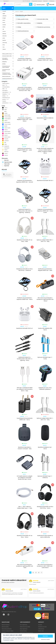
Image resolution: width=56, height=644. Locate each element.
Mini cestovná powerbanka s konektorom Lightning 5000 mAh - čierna (45, 299)
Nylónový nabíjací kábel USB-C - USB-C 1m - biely (45, 241)
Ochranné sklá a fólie (7, 56)
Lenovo (4, 31)
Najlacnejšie (7, 164)
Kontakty (40, 625)
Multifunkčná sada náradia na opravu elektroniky (45, 536)
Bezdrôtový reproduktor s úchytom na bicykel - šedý (25, 448)
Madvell (4, 34)
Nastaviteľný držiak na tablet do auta (45, 119)
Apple (4, 14)
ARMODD (4, 16)
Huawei (4, 25)
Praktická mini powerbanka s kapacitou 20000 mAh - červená (25, 181)
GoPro (4, 20)
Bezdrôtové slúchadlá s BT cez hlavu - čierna (25, 536)
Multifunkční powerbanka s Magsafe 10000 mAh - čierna (45, 88)
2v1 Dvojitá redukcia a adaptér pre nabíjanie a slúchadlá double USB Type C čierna (25, 478)
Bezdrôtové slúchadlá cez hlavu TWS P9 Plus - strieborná (25, 270)
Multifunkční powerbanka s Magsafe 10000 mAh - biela (45, 270)
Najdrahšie (7, 166)
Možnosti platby (5, 627)
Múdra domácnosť (6, 76)
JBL (3, 29)
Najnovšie (6, 160)
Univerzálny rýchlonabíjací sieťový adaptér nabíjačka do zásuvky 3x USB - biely (25, 89)
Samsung (5, 43)
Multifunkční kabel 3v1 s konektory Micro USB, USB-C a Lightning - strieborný (25, 211)
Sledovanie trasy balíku (25, 627)
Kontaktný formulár (42, 627)
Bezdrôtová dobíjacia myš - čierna (45, 448)
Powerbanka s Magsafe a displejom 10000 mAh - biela (25, 59)
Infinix (4, 27)
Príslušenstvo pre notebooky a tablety (7, 74)
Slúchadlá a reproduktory (5, 59)
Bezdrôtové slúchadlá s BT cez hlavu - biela (25, 241)
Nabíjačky (4, 62)
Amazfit (4, 11)
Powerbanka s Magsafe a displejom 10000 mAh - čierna (45, 59)
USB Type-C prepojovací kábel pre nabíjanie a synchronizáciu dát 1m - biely (25, 389)
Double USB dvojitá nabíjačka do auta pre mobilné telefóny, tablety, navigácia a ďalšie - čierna (45, 151)
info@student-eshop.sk (37, 1)
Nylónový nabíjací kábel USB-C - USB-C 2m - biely (45, 419)
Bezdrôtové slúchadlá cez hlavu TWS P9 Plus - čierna (45, 507)
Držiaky (4, 64)
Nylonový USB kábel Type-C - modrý (45, 358)
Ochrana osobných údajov (8, 631)
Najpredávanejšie (8, 162)
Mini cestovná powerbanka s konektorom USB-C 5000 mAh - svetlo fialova (45, 566)
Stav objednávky (24, 625)
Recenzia (4, 633)
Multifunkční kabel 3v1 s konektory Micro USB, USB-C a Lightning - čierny (25, 359)
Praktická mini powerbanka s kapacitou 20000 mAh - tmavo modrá (45, 211)
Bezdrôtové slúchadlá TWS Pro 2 (25, 328)
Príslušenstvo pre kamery (6, 70)
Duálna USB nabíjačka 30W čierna (45, 329)
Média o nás (41, 631)
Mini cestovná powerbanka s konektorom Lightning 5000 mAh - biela (25, 566)
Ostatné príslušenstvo (7, 79)
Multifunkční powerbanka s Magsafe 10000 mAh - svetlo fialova (25, 150)
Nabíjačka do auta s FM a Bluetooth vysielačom (45, 389)
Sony (4, 45)
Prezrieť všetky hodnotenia (8, 582)
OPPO (4, 38)
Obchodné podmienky (7, 629)
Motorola (5, 36)
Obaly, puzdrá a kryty (7, 54)
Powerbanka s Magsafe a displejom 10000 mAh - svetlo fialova (25, 119)
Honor (4, 22)
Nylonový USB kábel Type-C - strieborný (45, 477)
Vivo (4, 47)
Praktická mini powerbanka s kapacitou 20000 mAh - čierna (25, 299)
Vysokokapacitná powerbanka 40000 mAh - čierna (25, 419)
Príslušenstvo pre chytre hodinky (6, 67)
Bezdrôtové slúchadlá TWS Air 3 (45, 180)
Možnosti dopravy (6, 625)
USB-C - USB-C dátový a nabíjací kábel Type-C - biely (25, 507)
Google (4, 18)
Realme (4, 40)
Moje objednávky (24, 629)
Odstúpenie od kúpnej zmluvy (26, 633)
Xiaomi (4, 49)
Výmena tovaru (23, 631)
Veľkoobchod (41, 629)
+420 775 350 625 (26, 1)
